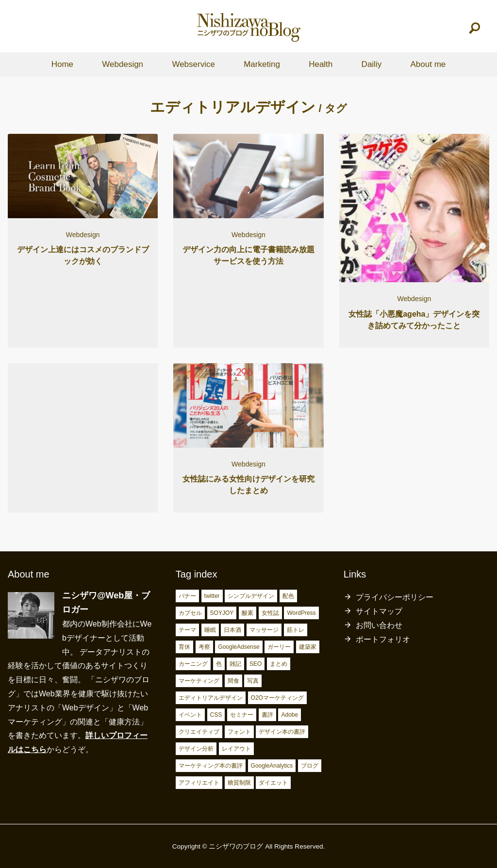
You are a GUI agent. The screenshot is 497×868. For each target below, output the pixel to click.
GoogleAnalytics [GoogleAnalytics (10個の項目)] (272, 766)
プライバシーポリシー (395, 597)
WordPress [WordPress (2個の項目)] (301, 613)
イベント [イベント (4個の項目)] (190, 715)
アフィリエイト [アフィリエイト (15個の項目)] (199, 783)
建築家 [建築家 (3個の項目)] (308, 647)
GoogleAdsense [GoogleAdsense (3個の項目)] (239, 647)
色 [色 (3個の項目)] (219, 664)
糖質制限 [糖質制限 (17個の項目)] (239, 783)
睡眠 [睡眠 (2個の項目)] (210, 630)
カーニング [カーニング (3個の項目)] (193, 664)
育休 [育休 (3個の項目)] (184, 647)
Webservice (193, 64)
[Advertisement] (83, 433)
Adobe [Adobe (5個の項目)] (290, 715)
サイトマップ (379, 611)
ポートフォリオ (383, 639)
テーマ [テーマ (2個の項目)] (187, 630)
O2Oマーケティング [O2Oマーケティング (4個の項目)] (277, 698)
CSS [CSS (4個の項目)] (216, 715)
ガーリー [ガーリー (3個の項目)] (279, 647)
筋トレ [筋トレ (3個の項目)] (296, 630)
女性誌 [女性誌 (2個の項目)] (270, 613)
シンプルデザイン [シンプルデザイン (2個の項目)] (251, 596)
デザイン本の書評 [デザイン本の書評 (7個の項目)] (282, 732)
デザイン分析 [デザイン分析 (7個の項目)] (196, 749)
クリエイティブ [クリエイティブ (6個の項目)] (199, 732)
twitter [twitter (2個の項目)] (212, 596)
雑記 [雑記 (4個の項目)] (235, 664)
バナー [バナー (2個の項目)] (187, 596)
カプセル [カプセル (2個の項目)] (190, 613)
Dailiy (372, 64)
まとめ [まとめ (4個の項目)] (279, 664)
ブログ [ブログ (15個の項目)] (310, 766)
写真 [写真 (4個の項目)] (253, 681)
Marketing (262, 64)
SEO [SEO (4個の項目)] (256, 664)
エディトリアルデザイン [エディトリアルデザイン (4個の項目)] (211, 698)
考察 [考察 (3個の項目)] (204, 647)
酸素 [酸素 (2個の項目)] (248, 613)
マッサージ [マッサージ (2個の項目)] (264, 630)
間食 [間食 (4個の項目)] (233, 681)
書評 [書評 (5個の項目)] (267, 715)
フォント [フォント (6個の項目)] (239, 732)
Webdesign (123, 64)
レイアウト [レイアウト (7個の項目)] (236, 749)
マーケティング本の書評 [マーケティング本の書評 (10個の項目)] (211, 766)
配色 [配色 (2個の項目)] (288, 596)
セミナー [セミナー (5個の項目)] (242, 715)
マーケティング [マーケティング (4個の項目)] (199, 681)
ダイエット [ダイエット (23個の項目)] (273, 783)
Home (62, 64)
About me (428, 64)
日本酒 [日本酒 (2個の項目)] (232, 630)
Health (321, 64)
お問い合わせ (379, 625)
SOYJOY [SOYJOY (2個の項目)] (222, 613)
